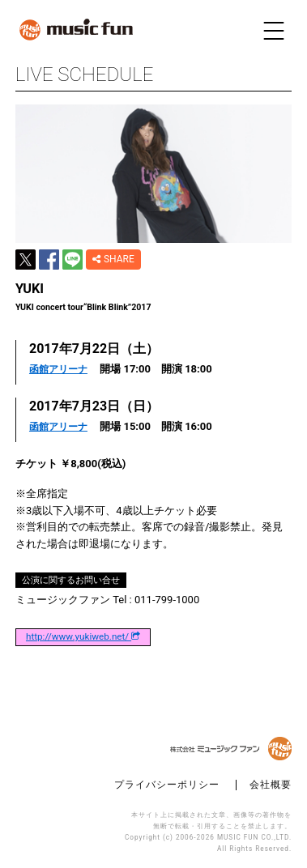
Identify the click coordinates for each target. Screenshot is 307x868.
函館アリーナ (58, 370)
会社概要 (271, 785)
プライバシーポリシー (167, 785)
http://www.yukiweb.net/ (83, 637)
